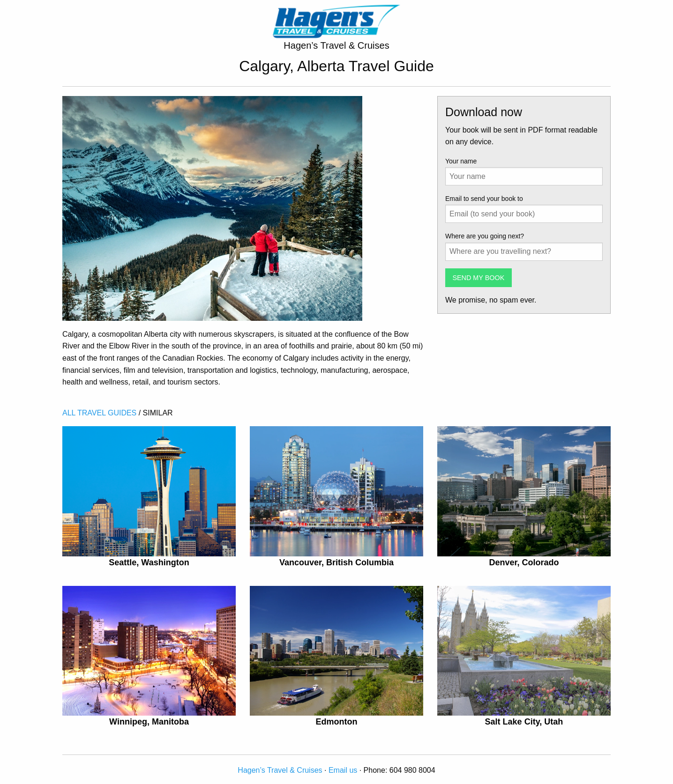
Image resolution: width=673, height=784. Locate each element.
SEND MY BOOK (478, 278)
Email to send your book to (484, 199)
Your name (461, 161)
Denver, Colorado (524, 562)
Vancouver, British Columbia (336, 562)
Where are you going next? (485, 236)
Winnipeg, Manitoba (149, 722)
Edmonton (336, 722)
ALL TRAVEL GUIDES (99, 413)
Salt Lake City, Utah (524, 722)
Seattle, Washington (149, 562)
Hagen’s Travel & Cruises (280, 770)
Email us (343, 770)
